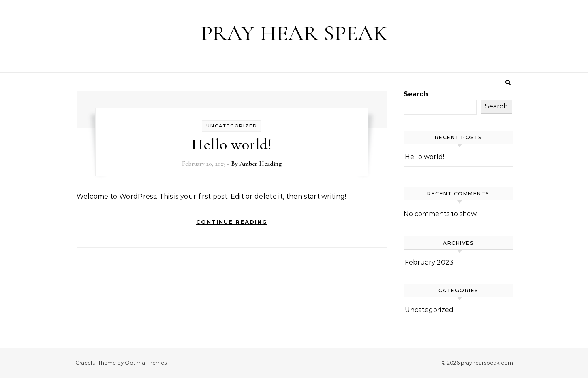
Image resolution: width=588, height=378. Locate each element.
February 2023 (429, 262)
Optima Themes (146, 363)
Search (416, 94)
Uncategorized (232, 126)
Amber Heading (261, 164)
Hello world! (232, 144)
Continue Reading (232, 222)
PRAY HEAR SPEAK (294, 33)
